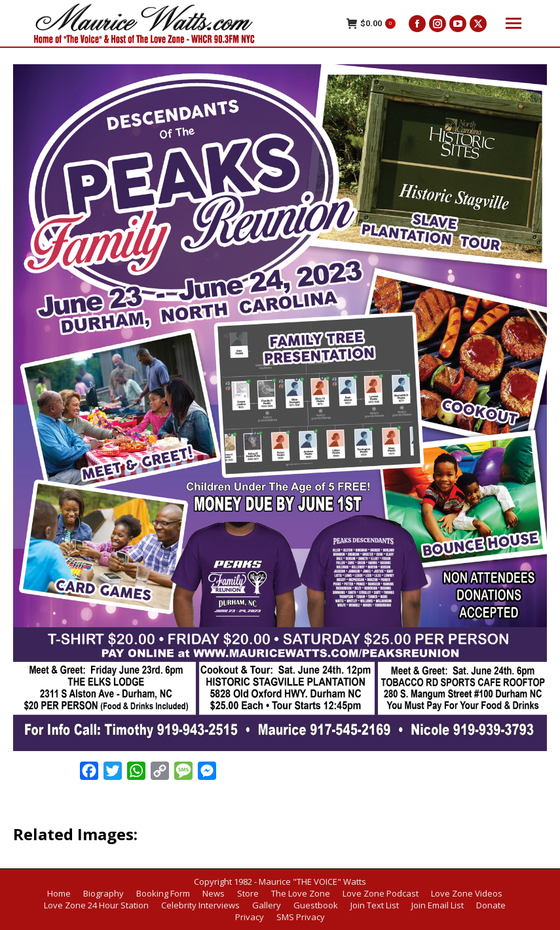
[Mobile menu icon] (513, 23)
